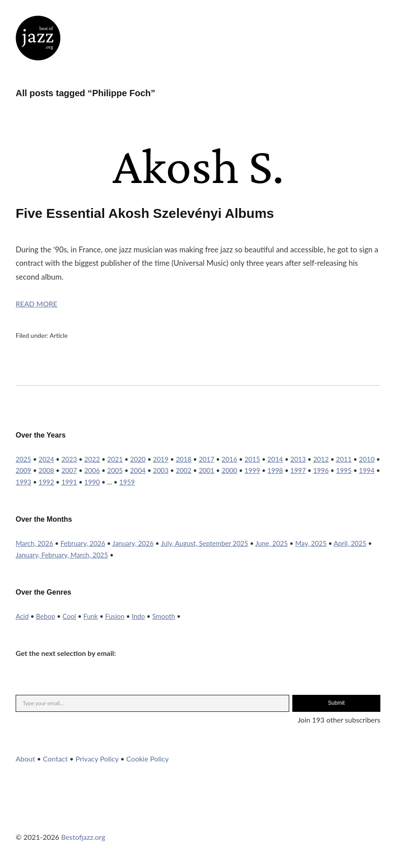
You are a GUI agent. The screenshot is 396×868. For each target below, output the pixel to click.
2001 (207, 470)
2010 (367, 459)
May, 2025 (311, 543)
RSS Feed (119, 819)
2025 (23, 459)
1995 (344, 470)
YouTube (71, 819)
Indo (138, 616)
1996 (321, 470)
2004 (138, 470)
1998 (275, 470)
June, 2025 (272, 543)
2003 (161, 470)
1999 (252, 470)
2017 (207, 459)
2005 (115, 470)
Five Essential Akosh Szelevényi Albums (145, 213)
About (25, 759)
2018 (183, 459)
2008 (46, 470)
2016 (230, 459)
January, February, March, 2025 (62, 555)
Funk (91, 616)
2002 (183, 470)
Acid (22, 616)
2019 (161, 459)
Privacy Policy (97, 759)
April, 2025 (350, 543)
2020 (138, 459)
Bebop (46, 616)
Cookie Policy (148, 759)
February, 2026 (83, 543)
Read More (36, 304)
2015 (252, 459)
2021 (115, 459)
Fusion (115, 616)
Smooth (164, 616)
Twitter (22, 819)
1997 (298, 470)
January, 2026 (133, 543)
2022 (92, 459)
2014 (275, 459)
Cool (69, 616)
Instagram (46, 819)
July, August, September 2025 (205, 543)
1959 (127, 482)
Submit (336, 703)
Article (59, 335)
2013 (298, 459)
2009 (23, 470)
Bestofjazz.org (83, 837)
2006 (92, 470)
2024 (46, 459)
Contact (55, 759)
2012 (321, 459)
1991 (69, 482)
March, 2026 (34, 543)
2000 (230, 470)
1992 (46, 482)
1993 (23, 482)
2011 (344, 459)
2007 (69, 470)
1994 (367, 470)
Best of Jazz (38, 38)
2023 (69, 459)
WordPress (95, 819)
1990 (92, 482)
